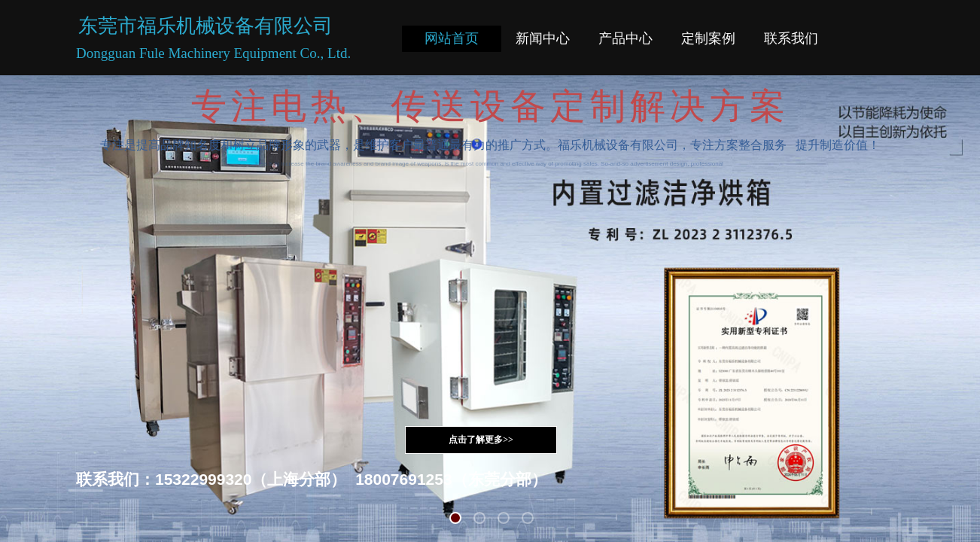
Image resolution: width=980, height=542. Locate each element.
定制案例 (708, 38)
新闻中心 (543, 38)
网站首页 (452, 38)
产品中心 (625, 38)
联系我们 (791, 38)
